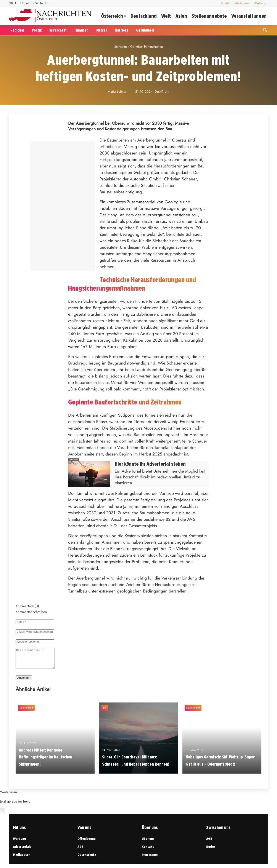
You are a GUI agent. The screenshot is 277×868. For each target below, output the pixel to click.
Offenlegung (87, 843)
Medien (102, 30)
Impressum (150, 859)
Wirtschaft (58, 30)
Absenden (24, 682)
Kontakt (226, 3)
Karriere (122, 30)
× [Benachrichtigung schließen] (3, 815)
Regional (17, 30)
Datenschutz (87, 859)
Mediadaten (242, 3)
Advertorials (22, 851)
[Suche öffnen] (265, 30)
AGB (81, 851)
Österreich (112, 16)
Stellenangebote (209, 16)
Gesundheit (145, 30)
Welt (166, 16)
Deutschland (144, 16)
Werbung (260, 3)
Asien (181, 16)
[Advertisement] (63, 206)
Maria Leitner (117, 92)
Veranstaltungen (249, 16)
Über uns (148, 843)
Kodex (211, 851)
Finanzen (81, 30)
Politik (37, 30)
